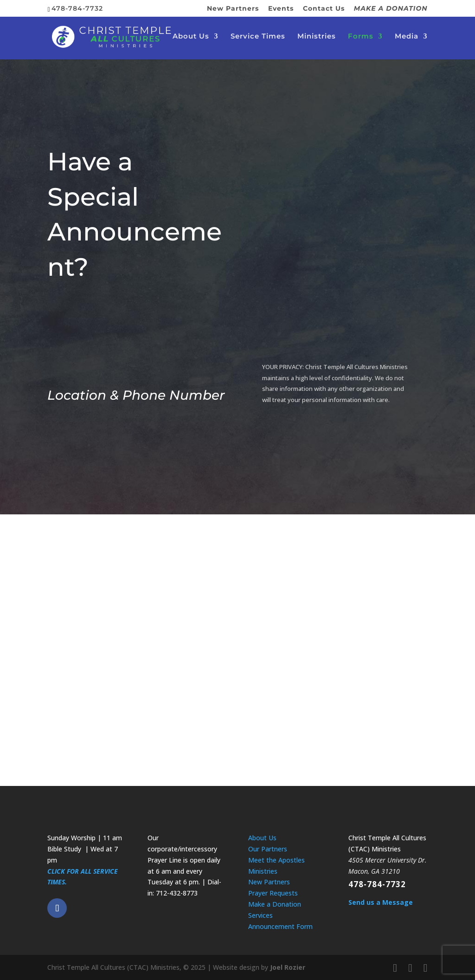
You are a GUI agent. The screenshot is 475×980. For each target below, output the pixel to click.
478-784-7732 (377, 884)
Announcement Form (280, 926)
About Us (191, 38)
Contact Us (324, 9)
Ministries (317, 38)
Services (260, 915)
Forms (361, 38)
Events (281, 9)
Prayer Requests (273, 893)
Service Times (258, 38)
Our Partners (268, 849)
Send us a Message (381, 902)
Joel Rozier (288, 967)
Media (407, 38)
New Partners (233, 9)
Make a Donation (275, 904)
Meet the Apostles (276, 860)
